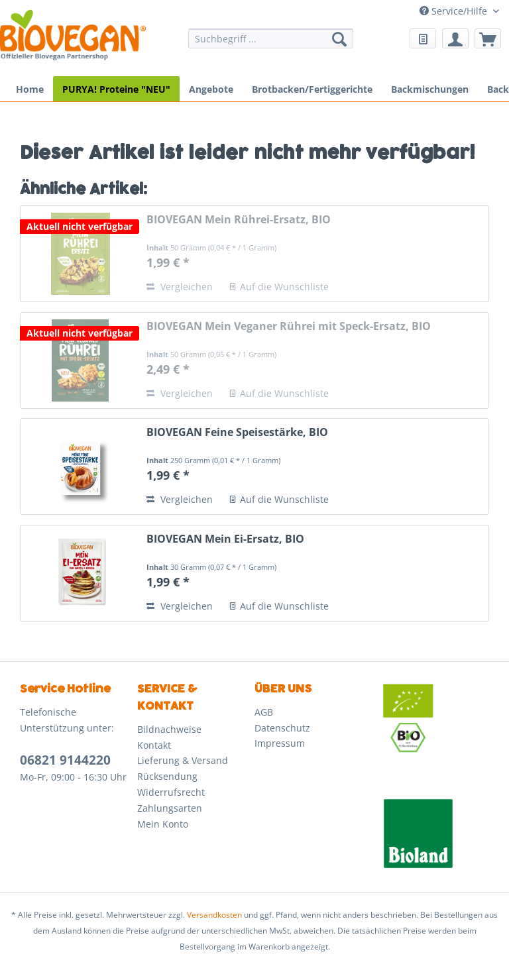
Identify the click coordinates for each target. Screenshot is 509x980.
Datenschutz (282, 728)
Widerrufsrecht (171, 792)
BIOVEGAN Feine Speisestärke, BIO (237, 432)
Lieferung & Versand (183, 760)
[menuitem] (271, 45)
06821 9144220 (65, 760)
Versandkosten (214, 915)
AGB (264, 712)
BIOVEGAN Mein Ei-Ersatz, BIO (225, 539)
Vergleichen (180, 287)
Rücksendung (167, 776)
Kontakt (154, 745)
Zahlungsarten (170, 808)
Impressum (280, 743)
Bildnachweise (169, 729)
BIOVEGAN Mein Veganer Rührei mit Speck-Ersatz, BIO (289, 326)
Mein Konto (163, 824)
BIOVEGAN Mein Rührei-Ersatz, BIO (239, 220)
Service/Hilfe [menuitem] (455, 11)
